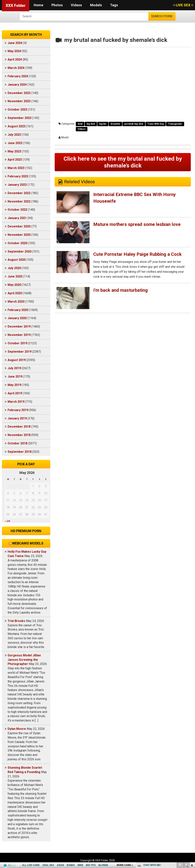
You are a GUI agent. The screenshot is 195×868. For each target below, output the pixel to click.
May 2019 (14, 385)
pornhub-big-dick (134, 124)
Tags (114, 5)
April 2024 (15, 59)
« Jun (8, 521)
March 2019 (16, 402)
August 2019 (17, 360)
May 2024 (14, 51)
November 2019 (19, 335)
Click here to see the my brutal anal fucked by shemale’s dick (123, 162)
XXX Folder (16, 6)
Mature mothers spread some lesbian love (137, 224)
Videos (76, 5)
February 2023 (18, 176)
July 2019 (14, 368)
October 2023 (17, 110)
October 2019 (17, 343)
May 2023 (14, 151)
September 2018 (20, 452)
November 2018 (19, 435)
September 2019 (20, 352)
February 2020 (18, 310)
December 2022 (19, 193)
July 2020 (14, 268)
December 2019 (19, 326)
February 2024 (18, 76)
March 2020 (16, 302)
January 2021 (17, 218)
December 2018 (19, 427)
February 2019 (18, 410)
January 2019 (17, 418)
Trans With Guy (156, 124)
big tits (103, 124)
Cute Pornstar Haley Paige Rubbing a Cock (137, 254)
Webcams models (28, 543)
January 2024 (17, 85)
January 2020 (17, 318)
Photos (57, 5)
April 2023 (15, 160)
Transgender (175, 124)
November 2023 (19, 101)
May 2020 (14, 285)
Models (96, 5)
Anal (80, 124)
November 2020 (19, 235)
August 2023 (17, 126)
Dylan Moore (17, 729)
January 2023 (17, 185)
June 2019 (15, 377)
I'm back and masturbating (121, 290)
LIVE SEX (183, 5)
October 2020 (17, 243)
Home (38, 5)
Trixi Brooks (16, 621)
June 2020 (15, 276)
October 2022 (17, 210)
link (192, 809)
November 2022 (19, 201)
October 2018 (17, 443)
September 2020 (20, 251)
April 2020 (15, 293)
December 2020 (19, 226)
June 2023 (15, 143)
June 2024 (15, 43)
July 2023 (14, 135)
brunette (115, 124)
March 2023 (16, 168)
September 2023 (20, 118)
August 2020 (17, 260)
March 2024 (16, 68)
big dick (91, 124)
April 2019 (15, 393)
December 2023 (19, 93)
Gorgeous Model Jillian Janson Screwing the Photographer (24, 660)
